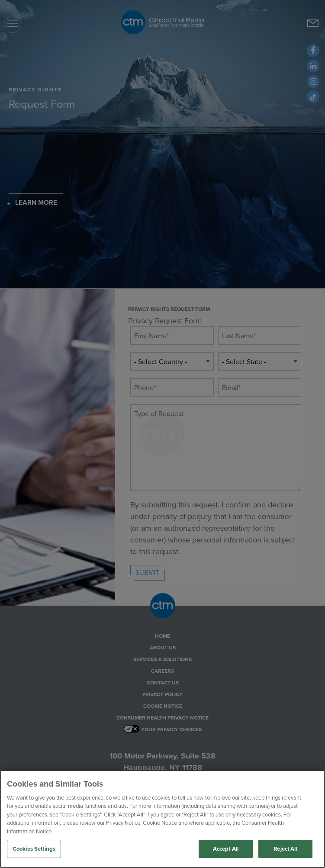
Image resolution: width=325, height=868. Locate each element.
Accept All (226, 849)
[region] (162, 819)
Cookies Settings (34, 849)
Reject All (285, 849)
